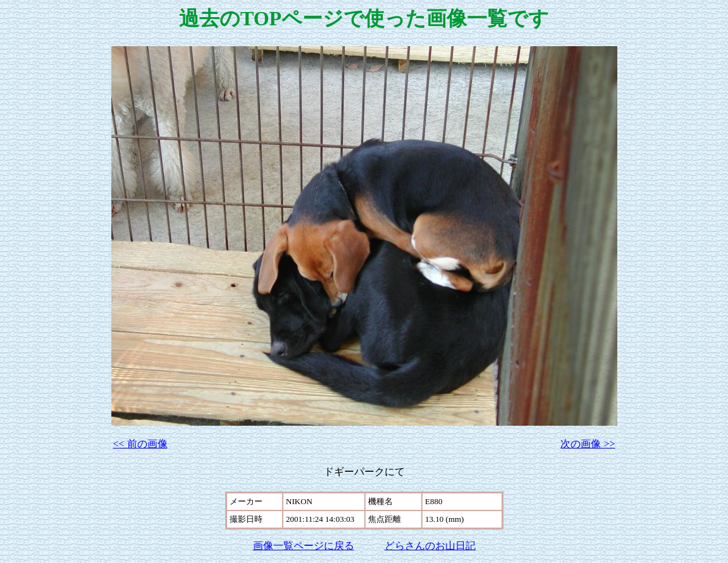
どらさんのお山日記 (430, 546)
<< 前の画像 (140, 444)
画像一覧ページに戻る (304, 546)
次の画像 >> (588, 444)
